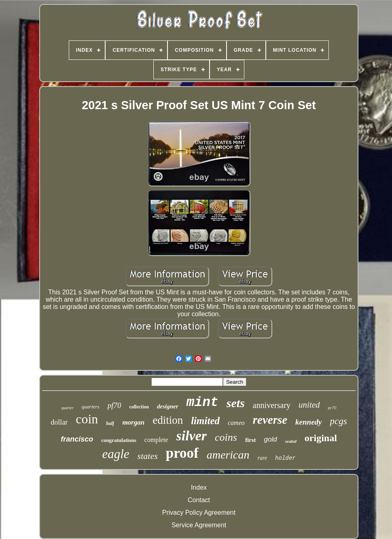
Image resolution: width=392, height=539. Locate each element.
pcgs (339, 421)
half (110, 423)
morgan (133, 422)
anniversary (272, 405)
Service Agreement (199, 525)
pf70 (114, 405)
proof (182, 453)
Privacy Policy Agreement (199, 513)
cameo (236, 423)
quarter (68, 408)
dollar (59, 422)
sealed (291, 441)
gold (271, 439)
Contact (199, 500)
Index (199, 487)
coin (87, 419)
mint (202, 403)
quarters (91, 407)
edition (168, 420)
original (321, 438)
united (309, 405)
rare (263, 458)
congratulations (119, 440)
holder (285, 458)
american (228, 455)
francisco (77, 439)
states (148, 456)
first (251, 440)
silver (192, 436)
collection (139, 407)
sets (236, 403)
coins (226, 437)
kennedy (308, 422)
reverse (270, 420)
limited (205, 421)
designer (168, 406)
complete (156, 440)
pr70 (332, 408)
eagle (115, 454)
